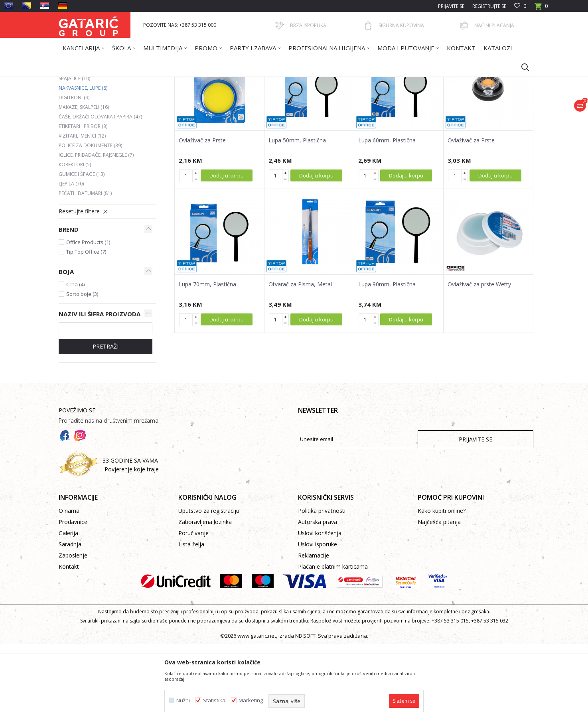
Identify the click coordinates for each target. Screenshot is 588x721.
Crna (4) (75, 361)
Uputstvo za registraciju (209, 588)
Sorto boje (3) (82, 371)
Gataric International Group (90, 82)
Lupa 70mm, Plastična (207, 361)
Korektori (75, 241)
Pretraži (106, 423)
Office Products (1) (88, 319)
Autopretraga (298, 110)
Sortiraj (335, 110)
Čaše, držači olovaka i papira (100, 194)
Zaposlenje (73, 632)
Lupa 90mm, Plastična (387, 361)
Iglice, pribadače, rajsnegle (96, 232)
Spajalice (74, 155)
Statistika (214, 700)
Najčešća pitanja (439, 599)
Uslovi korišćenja (320, 610)
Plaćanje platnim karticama (333, 643)
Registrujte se (489, 6)
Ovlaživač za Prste (202, 217)
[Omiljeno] (520, 6)
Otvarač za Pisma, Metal (300, 361)
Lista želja (191, 621)
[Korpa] (541, 9)
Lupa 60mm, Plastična (387, 217)
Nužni (183, 700)
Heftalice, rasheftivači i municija (104, 146)
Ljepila (71, 261)
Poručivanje (193, 610)
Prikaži (420, 110)
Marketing (251, 700)
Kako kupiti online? (442, 588)
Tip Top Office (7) (86, 329)
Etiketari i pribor (83, 203)
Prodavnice (73, 599)
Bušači (72, 136)
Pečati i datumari (85, 270)
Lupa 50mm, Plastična (297, 217)
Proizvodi (137, 82)
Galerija (68, 610)
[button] (521, 67)
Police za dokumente (90, 222)
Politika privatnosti (322, 588)
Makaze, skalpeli (84, 184)
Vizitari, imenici (82, 213)
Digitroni (74, 174)
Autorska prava (318, 599)
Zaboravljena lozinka (205, 599)
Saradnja (70, 621)
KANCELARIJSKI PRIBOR (209, 82)
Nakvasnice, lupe (83, 165)
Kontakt (69, 643)
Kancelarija (166, 82)
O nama (69, 588)
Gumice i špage (82, 251)
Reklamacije (314, 632)
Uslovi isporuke (318, 621)
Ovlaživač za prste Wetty (479, 361)
